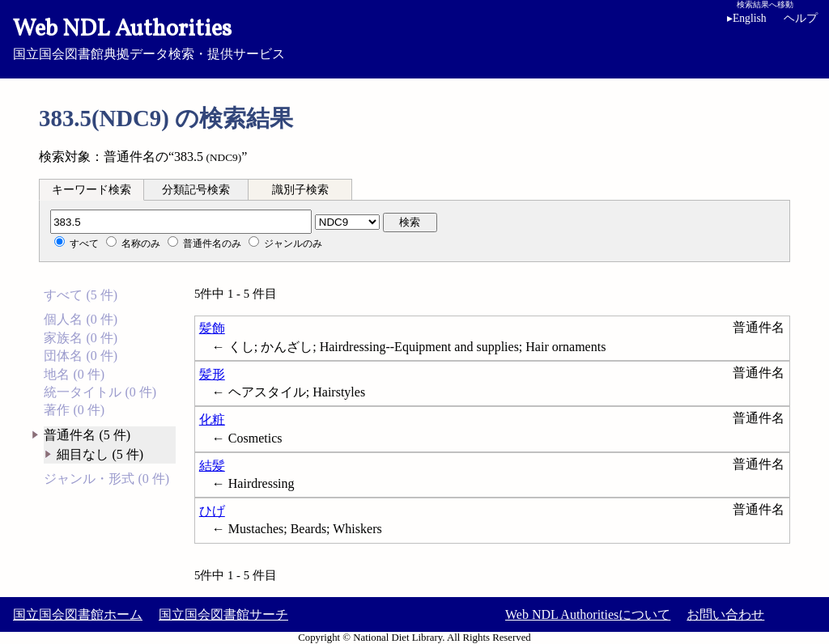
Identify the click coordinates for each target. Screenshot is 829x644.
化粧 (212, 419)
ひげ (212, 511)
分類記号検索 (196, 190)
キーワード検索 (91, 190)
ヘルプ (801, 18)
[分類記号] (181, 222)
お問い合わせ (725, 614)
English (747, 18)
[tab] (91, 189)
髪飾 (212, 328)
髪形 (212, 374)
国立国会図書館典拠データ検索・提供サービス (414, 37)
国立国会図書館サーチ (223, 614)
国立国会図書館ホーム (78, 614)
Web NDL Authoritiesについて (588, 614)
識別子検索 (300, 190)
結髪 (212, 466)
